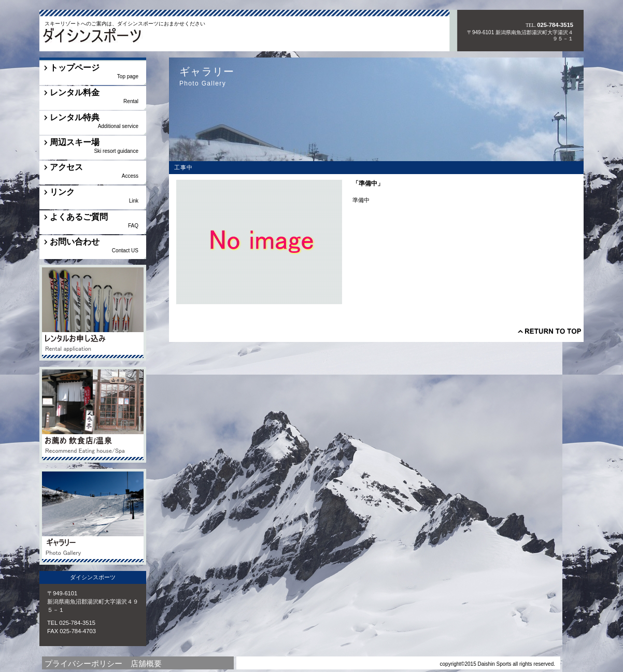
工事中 (93, 415)
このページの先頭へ (549, 331)
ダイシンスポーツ (111, 38)
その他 (93, 313)
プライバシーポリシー (83, 663)
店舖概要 (146, 663)
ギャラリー (93, 517)
